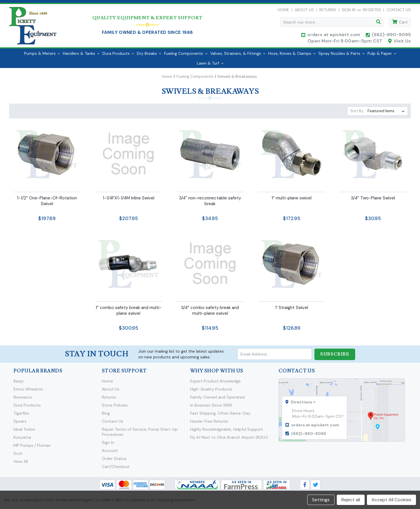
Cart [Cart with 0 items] (403, 24)
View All (21, 464)
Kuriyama (22, 440)
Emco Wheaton (28, 391)
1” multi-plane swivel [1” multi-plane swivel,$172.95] (291, 201)
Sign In (108, 445)
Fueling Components (186, 56)
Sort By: (357, 114)
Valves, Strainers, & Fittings (238, 56)
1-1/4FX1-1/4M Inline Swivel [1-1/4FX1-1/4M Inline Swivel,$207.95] (129, 201)
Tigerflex (21, 415)
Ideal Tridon (24, 432)
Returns (328, 11)
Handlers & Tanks (81, 56)
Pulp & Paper (382, 56)
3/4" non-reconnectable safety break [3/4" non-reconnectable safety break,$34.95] (210, 203)
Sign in (349, 11)
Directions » (303, 404)
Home (283, 11)
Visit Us (402, 42)
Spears (20, 423)
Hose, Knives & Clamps (292, 56)
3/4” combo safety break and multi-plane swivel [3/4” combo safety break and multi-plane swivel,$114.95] (210, 313)
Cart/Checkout (116, 469)
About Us (304, 11)
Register (372, 11)
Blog (106, 415)
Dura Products (118, 56)
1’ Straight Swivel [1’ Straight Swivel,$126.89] (292, 310)
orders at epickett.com (333, 36)
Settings (321, 500)
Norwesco (23, 399)
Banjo (19, 383)
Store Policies (115, 407)
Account (110, 453)
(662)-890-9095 (391, 36)
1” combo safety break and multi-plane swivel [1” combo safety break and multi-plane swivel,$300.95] (129, 313)
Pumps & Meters (42, 56)
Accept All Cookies (391, 500)
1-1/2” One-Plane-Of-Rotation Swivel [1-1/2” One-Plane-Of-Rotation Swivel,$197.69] (47, 203)
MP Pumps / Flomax (32, 448)
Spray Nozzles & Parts (342, 56)
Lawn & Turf (210, 66)
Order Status (114, 461)
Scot (18, 456)
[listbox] (387, 114)
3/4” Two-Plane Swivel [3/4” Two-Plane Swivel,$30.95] (373, 201)
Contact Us (399, 11)
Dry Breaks (149, 56)
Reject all (351, 500)
